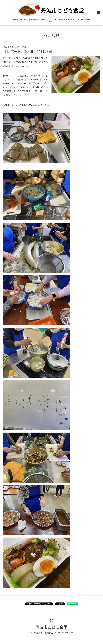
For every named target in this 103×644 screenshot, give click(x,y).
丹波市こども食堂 (51, 627)
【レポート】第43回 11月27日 (28, 51)
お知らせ (51, 35)
